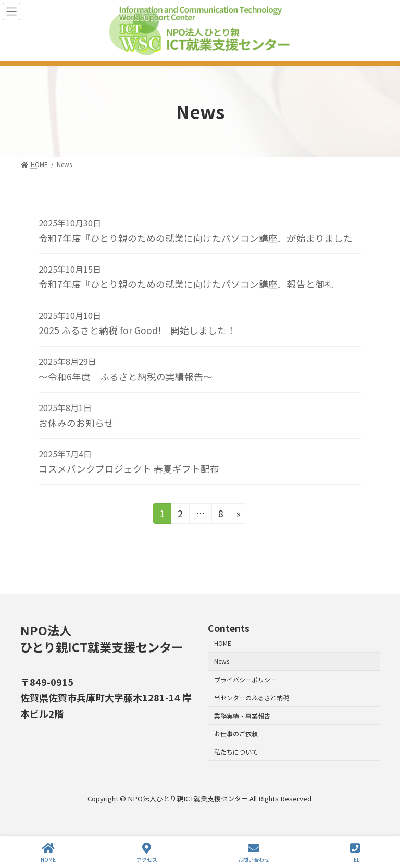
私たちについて (236, 752)
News (222, 661)
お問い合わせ (254, 853)
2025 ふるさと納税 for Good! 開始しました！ (137, 330)
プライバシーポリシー (245, 679)
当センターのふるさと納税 (252, 698)
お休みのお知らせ (76, 423)
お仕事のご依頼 (236, 734)
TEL (355, 853)
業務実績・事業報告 (242, 716)
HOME (223, 643)
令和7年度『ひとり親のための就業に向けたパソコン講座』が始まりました (196, 238)
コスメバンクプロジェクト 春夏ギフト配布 (129, 469)
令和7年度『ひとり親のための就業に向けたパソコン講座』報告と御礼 (186, 284)
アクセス (147, 853)
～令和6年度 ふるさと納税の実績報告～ (126, 376)
